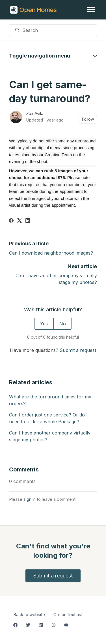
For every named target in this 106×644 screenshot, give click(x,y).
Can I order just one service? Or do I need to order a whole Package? (48, 418)
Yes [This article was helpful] (44, 324)
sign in (30, 499)
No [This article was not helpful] (63, 324)
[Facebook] (11, 221)
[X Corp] (20, 221)
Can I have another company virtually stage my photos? (50, 436)
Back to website (29, 615)
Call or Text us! (68, 615)
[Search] (54, 30)
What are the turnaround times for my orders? (50, 400)
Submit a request (78, 350)
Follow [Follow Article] (88, 119)
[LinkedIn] (28, 221)
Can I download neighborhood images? (51, 253)
